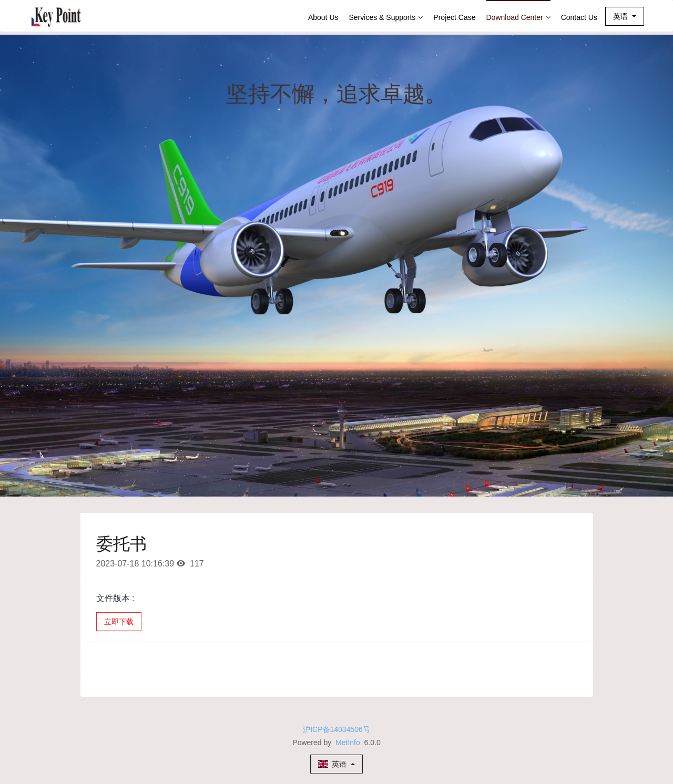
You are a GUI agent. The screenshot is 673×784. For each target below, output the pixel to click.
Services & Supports (386, 17)
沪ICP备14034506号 (336, 729)
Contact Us (579, 17)
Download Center (518, 17)
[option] (336, 266)
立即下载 (119, 622)
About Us (323, 17)
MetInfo (348, 742)
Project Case (454, 17)
